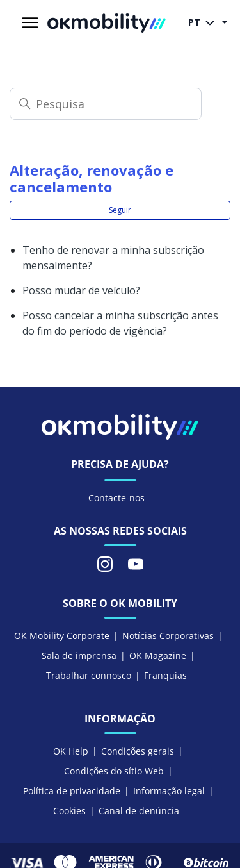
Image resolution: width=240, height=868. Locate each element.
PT (204, 23)
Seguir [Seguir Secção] (120, 210)
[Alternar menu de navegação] (30, 23)
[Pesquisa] (106, 104)
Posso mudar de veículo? (81, 290)
